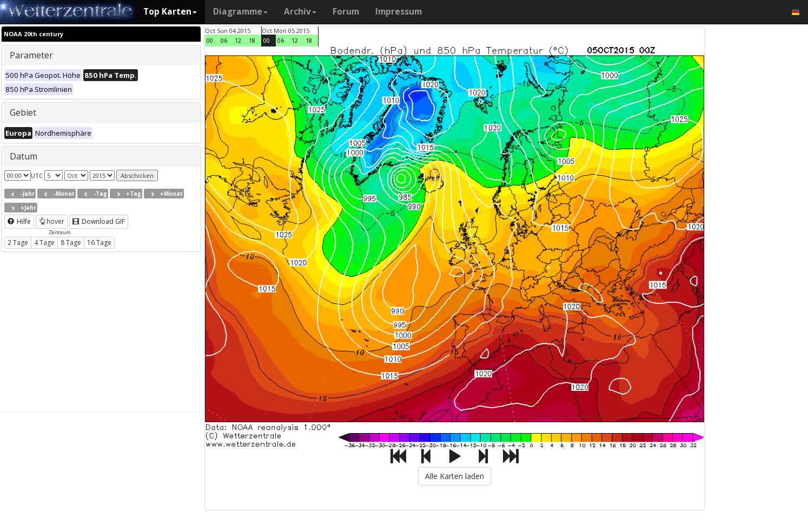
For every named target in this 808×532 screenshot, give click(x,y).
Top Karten (170, 12)
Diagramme (240, 12)
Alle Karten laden (455, 476)
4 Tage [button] (44, 242)
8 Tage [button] (71, 242)
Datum (24, 156)
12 (238, 40)
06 (224, 40)
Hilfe (19, 221)
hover (52, 221)
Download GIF (99, 221)
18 (252, 40)
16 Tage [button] (99, 242)
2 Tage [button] (18, 242)
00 (210, 40)
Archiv (300, 12)
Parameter (31, 55)
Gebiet (23, 112)
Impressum (399, 12)
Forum (346, 12)
